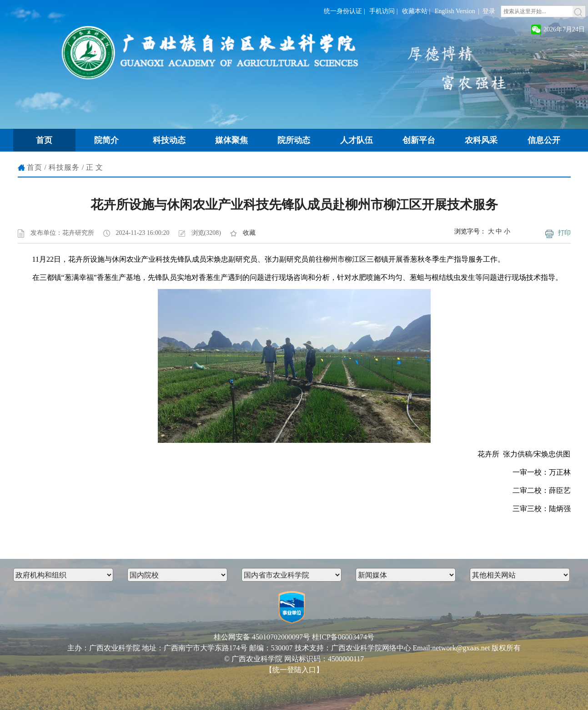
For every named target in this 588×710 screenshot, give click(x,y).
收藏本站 (415, 11)
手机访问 (382, 11)
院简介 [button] (106, 140)
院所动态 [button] (294, 140)
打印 (564, 233)
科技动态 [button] (169, 140)
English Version (455, 11)
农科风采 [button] (481, 140)
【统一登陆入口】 (294, 670)
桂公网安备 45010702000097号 (262, 637)
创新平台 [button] (419, 140)
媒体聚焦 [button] (231, 140)
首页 (35, 167)
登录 (489, 11)
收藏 (249, 233)
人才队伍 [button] (357, 140)
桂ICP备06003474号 (343, 637)
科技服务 (64, 167)
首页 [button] (44, 140)
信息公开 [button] (544, 140)
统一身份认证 (343, 11)
